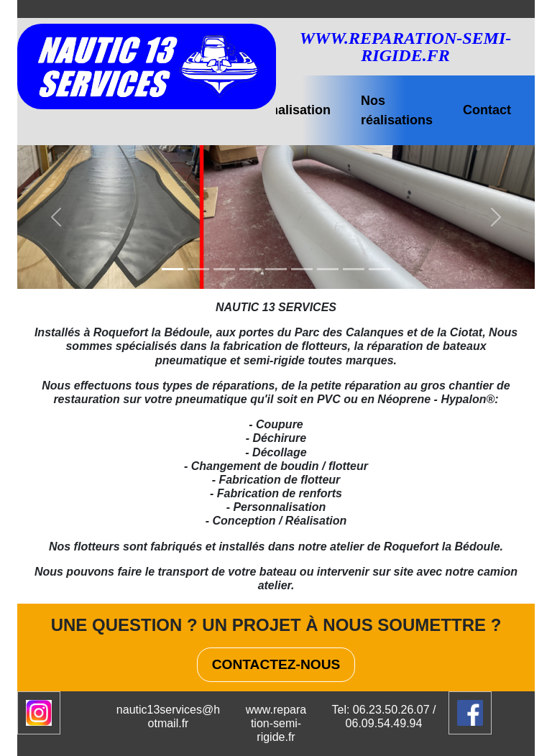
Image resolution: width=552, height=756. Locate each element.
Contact (487, 110)
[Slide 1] (172, 269)
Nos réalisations (397, 110)
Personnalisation (279, 110)
